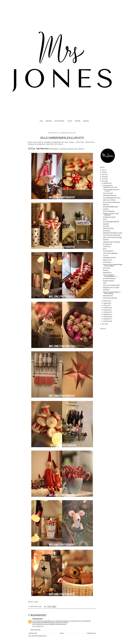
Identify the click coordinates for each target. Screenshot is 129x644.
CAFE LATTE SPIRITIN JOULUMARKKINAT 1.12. (110, 276)
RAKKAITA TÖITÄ (107, 260)
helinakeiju (35, 619)
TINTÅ (105, 283)
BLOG (41, 121)
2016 (103, 172)
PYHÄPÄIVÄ (106, 290)
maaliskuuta (107, 317)
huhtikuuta (106, 314)
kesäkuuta (106, 310)
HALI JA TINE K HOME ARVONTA (111, 285)
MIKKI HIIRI (106, 205)
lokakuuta (106, 301)
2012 (103, 181)
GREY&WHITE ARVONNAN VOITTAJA (113, 233)
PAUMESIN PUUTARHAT (109, 217)
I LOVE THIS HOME (108, 193)
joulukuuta (106, 183)
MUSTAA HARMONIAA (109, 211)
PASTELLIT (106, 270)
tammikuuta (107, 321)
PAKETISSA (106, 240)
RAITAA (105, 219)
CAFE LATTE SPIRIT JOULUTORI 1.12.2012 (111, 190)
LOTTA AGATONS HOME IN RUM (112, 235)
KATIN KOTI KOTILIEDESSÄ (110, 298)
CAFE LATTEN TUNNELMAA (110, 253)
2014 (103, 177)
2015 (103, 175)
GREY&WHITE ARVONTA (109, 258)
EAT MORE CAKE (107, 244)
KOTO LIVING (107, 268)
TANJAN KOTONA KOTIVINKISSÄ (112, 242)
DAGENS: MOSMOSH (108, 281)
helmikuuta (106, 319)
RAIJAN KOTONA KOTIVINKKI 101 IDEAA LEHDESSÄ (112, 293)
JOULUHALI (106, 226)
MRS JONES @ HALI (108, 296)
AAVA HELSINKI (107, 262)
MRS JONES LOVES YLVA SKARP (111, 288)
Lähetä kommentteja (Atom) (39, 636)
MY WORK (78, 121)
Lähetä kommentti (35, 630)
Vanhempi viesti (91, 633)
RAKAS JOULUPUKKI (108, 228)
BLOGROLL (86, 121)
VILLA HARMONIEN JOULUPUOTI (112, 198)
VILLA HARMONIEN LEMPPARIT (111, 222)
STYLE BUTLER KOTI (108, 251)
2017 (103, 170)
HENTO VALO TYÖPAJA (109, 200)
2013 (103, 179)
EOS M (105, 249)
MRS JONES (49, 121)
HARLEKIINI (106, 224)
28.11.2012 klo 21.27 (38, 626)
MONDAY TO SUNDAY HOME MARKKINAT (111, 214)
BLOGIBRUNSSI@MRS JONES (110, 207)
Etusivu (62, 633)
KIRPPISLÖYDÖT (107, 273)
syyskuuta (106, 303)
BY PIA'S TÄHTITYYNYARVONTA (111, 202)
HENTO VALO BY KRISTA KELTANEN (112, 238)
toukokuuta (107, 312)
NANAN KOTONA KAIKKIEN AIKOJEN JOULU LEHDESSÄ (113, 265)
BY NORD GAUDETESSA (109, 279)
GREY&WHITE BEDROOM (110, 196)
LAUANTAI (106, 209)
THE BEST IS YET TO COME (110, 187)
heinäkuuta (106, 308)
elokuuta (106, 305)
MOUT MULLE (107, 231)
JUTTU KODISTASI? (59, 121)
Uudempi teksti (33, 633)
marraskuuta (107, 185)
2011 (103, 324)
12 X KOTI (70, 121)
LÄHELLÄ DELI (107, 246)
